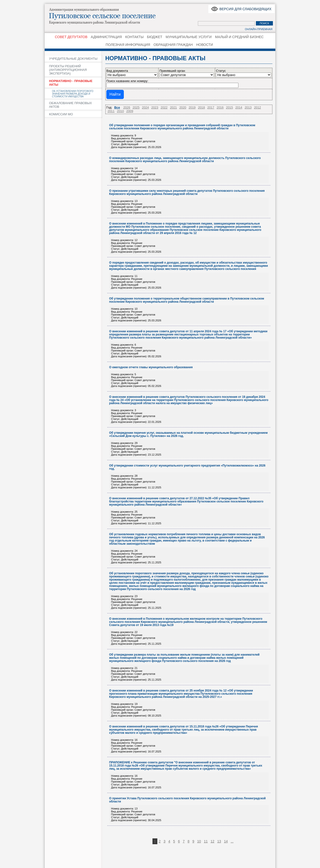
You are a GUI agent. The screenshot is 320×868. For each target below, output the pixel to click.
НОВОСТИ (205, 45)
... (232, 841)
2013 (248, 107)
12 (212, 841)
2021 (173, 107)
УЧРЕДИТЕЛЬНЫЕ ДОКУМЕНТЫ (73, 59)
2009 (130, 111)
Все (117, 107)
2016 (220, 107)
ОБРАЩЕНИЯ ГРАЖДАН (173, 45)
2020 (183, 107)
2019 (192, 107)
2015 (229, 107)
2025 (136, 107)
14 (226, 841)
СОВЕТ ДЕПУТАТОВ (71, 37)
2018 (201, 107)
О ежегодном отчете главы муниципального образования (151, 367)
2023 (155, 107)
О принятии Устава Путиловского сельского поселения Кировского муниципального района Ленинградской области (188, 800)
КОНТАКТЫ (135, 37)
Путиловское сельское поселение (108, 16)
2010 (120, 111)
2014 (239, 107)
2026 (127, 107)
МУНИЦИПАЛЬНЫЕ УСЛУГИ (189, 37)
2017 (211, 107)
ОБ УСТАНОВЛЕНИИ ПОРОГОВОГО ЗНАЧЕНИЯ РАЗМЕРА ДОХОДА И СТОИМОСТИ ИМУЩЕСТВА (73, 94)
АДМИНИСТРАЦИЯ (106, 37)
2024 (145, 107)
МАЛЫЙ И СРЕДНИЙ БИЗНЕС (239, 37)
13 (219, 841)
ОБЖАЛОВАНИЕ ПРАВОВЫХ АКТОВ (70, 105)
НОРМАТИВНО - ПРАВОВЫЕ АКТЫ (71, 83)
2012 (257, 107)
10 (199, 841)
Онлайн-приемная (259, 29)
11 (206, 841)
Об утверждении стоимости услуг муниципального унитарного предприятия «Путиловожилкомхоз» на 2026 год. (187, 467)
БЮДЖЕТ (155, 37)
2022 (164, 107)
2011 (111, 111)
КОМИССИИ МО (61, 114)
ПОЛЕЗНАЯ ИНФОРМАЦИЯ (128, 45)
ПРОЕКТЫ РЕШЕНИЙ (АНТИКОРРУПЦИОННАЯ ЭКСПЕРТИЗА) (68, 70)
